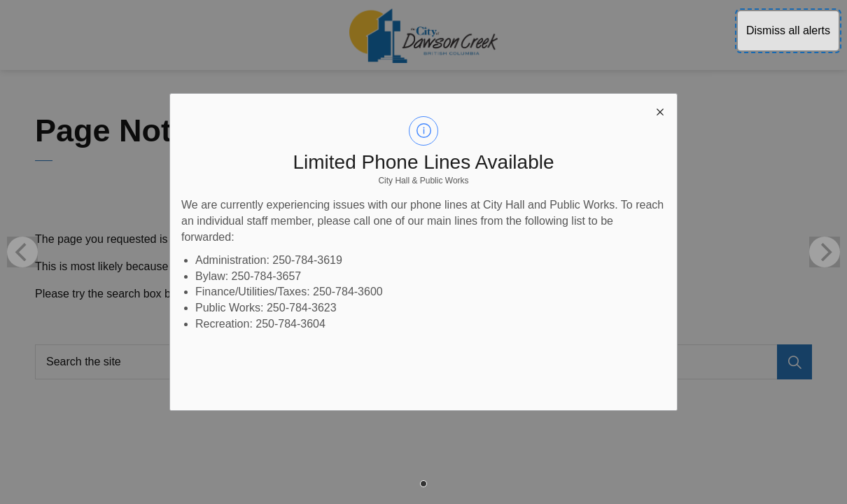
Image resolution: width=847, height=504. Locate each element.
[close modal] (660, 111)
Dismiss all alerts (788, 30)
